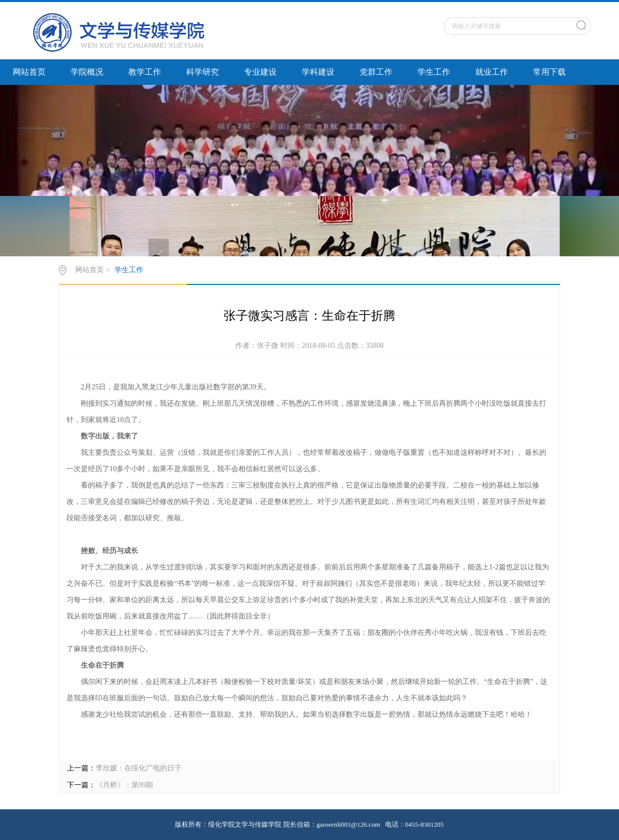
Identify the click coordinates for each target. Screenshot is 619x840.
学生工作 (434, 72)
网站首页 (29, 72)
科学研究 (203, 72)
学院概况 (87, 72)
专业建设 (260, 72)
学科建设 (318, 72)
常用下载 (549, 72)
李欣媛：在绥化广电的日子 (139, 768)
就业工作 (492, 72)
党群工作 (376, 72)
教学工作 (145, 72)
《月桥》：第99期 (124, 785)
